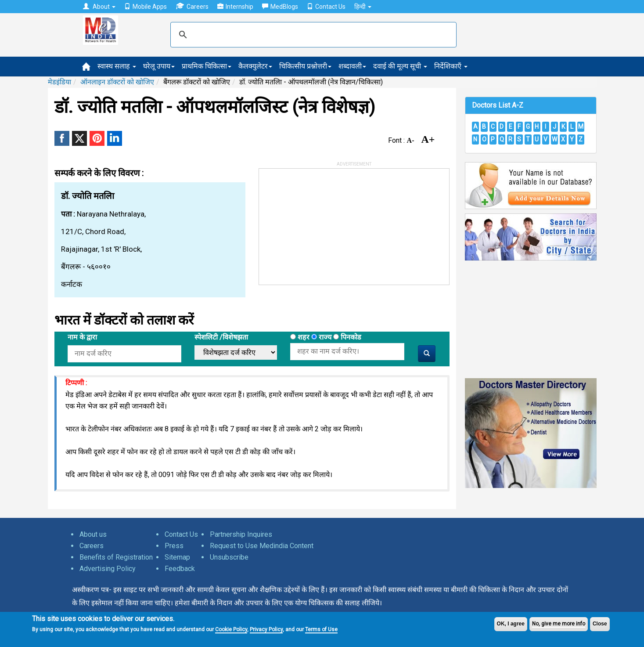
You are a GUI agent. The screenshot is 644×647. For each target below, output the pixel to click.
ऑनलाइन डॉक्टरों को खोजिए (117, 82)
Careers (192, 6)
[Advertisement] (325, 224)
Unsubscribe (229, 557)
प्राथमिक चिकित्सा (207, 66)
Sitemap (177, 557)
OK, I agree (511, 624)
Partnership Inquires (241, 534)
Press (174, 546)
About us (93, 534)
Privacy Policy (266, 629)
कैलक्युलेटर (255, 66)
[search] (312, 35)
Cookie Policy (231, 629)
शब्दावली (352, 66)
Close (600, 624)
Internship (235, 7)
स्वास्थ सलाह (117, 66)
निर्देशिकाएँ (451, 66)
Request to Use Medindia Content (262, 546)
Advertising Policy (108, 569)
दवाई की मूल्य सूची (400, 66)
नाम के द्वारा (82, 337)
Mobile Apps (146, 7)
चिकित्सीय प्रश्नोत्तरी (305, 66)
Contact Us (326, 7)
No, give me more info (559, 624)
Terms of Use (321, 629)
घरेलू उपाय (159, 66)
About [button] (99, 7)
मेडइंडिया (59, 82)
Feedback (180, 569)
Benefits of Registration (116, 557)
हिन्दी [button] (363, 7)
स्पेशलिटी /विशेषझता (221, 337)
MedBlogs (280, 7)
